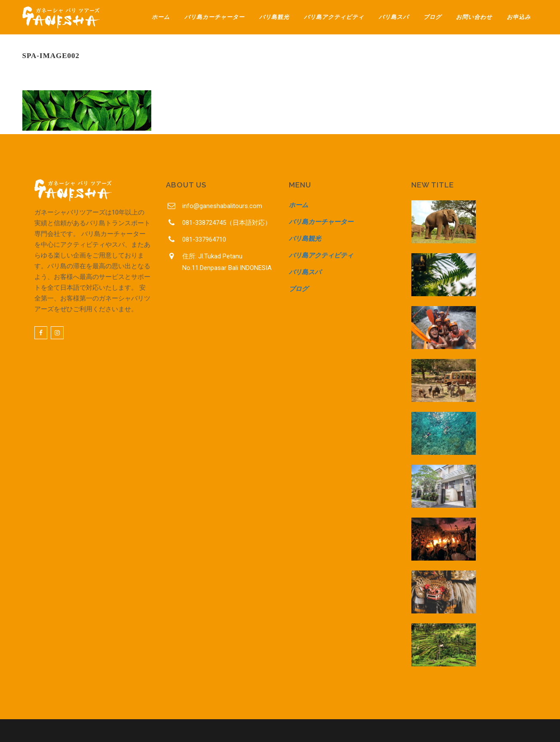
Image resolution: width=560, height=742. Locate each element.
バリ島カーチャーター (321, 222)
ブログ (298, 289)
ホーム (298, 205)
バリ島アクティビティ (321, 255)
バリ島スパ (305, 272)
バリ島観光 (305, 239)
